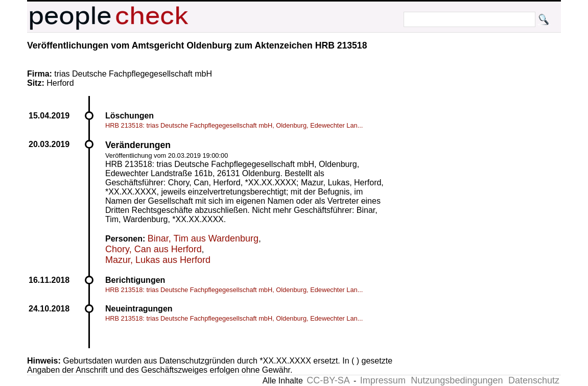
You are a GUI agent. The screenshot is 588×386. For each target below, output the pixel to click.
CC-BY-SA (328, 380)
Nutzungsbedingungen (457, 380)
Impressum (383, 380)
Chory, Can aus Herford (154, 249)
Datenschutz (534, 380)
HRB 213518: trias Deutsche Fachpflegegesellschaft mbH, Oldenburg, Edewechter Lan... (234, 125)
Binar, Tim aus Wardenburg (203, 238)
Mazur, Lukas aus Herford (158, 260)
